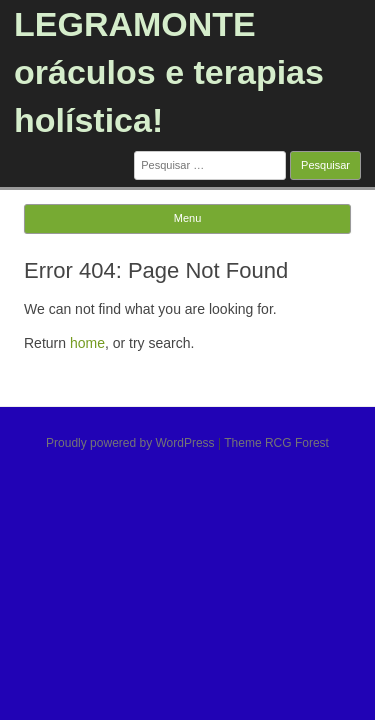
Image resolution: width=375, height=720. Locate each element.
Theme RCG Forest (276, 443)
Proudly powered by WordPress (130, 443)
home (87, 343)
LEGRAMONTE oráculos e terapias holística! (169, 72)
